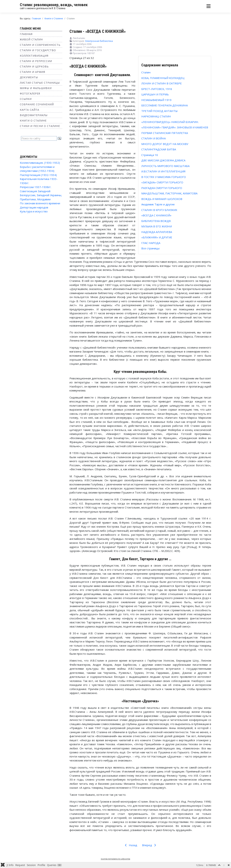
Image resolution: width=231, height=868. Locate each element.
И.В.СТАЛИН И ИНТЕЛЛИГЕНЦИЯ (163, 171)
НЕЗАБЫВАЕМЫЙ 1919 (156, 100)
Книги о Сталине (33, 121)
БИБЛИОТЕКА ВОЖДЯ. (156, 221)
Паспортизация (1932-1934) (38, 175)
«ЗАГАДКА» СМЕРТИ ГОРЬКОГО (162, 182)
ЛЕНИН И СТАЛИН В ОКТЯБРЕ (162, 83)
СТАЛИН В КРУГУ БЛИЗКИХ (159, 210)
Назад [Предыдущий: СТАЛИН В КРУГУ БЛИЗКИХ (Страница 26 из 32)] (130, 845)
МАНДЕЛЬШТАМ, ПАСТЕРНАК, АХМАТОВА (169, 193)
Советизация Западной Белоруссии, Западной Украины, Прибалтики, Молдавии (41, 195)
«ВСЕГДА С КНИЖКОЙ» (156, 215)
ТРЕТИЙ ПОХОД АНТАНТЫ (159, 111)
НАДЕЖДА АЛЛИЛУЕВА (157, 232)
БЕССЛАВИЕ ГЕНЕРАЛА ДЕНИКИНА (164, 105)
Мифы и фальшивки (36, 88)
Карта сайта (30, 110)
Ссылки (26, 99)
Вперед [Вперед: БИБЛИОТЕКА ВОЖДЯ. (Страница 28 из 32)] (150, 845)
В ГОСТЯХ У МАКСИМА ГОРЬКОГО (164, 177)
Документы (29, 77)
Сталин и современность (40, 45)
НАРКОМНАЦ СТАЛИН (156, 116)
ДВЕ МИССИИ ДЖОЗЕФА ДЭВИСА (163, 160)
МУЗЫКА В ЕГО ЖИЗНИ (157, 226)
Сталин (146, 72)
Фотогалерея (30, 93)
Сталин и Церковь (34, 66)
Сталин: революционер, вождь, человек (54, 5)
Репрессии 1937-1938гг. (36, 187)
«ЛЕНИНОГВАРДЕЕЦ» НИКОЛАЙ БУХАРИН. (170, 122)
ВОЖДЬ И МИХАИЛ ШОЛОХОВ (162, 199)
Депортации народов (34, 207)
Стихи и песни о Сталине (40, 126)
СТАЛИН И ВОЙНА (153, 138)
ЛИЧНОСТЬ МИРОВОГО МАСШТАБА (165, 166)
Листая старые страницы (40, 83)
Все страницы (150, 248)
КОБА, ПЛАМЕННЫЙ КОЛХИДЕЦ (163, 78)
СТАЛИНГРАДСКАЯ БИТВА (159, 149)
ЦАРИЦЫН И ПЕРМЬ (155, 94)
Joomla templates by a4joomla (115, 859)
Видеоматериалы (34, 115)
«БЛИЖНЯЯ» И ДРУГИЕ (157, 237)
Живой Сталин (31, 39)
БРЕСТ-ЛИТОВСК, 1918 (157, 89)
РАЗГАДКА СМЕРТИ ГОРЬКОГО (162, 188)
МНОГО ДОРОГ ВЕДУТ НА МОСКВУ (165, 144)
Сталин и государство (38, 50)
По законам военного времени (40, 203)
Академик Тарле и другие (158, 204)
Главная (26, 34)
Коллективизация (34, 56)
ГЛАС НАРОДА (151, 243)
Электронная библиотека (99, 41)
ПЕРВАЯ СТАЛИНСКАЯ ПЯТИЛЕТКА (165, 133)
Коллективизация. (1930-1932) (40, 163)
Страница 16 (150, 155)
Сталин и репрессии (36, 61)
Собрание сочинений (37, 104)
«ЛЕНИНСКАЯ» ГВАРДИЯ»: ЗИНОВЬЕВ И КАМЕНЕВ (175, 127)
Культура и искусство (34, 211)
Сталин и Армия (32, 72)
